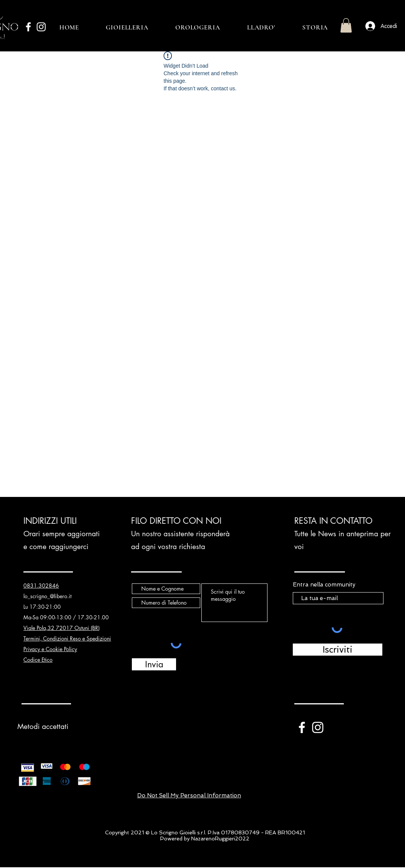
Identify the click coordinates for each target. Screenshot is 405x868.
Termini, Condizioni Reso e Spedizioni (67, 638)
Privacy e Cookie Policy (50, 649)
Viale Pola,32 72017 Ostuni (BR (61, 628)
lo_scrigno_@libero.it (47, 596)
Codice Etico (38, 660)
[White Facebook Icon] (28, 27)
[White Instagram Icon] (41, 27)
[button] (346, 25)
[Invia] (154, 664)
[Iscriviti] (338, 650)
